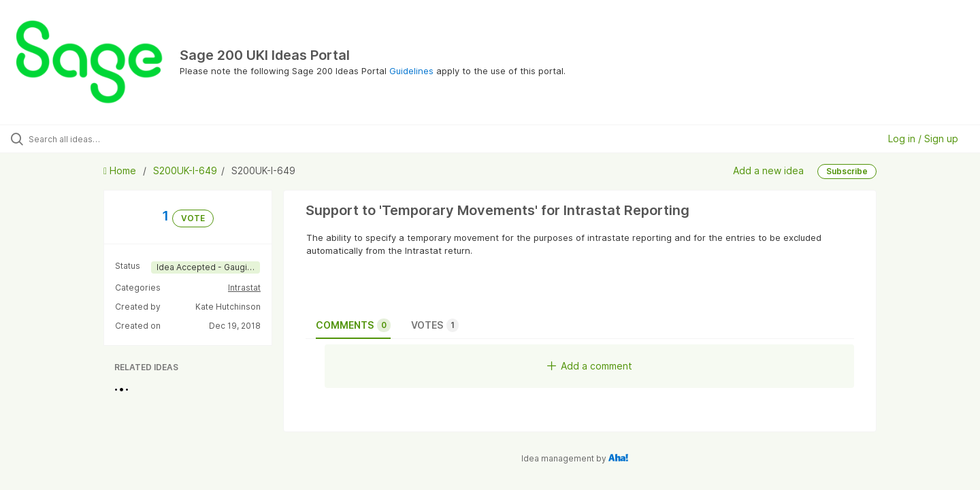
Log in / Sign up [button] (923, 138)
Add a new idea (768, 170)
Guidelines (411, 71)
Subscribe (847, 171)
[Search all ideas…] (115, 139)
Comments (353, 325)
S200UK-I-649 (185, 170)
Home (121, 170)
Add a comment (590, 366)
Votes (435, 325)
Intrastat (244, 288)
